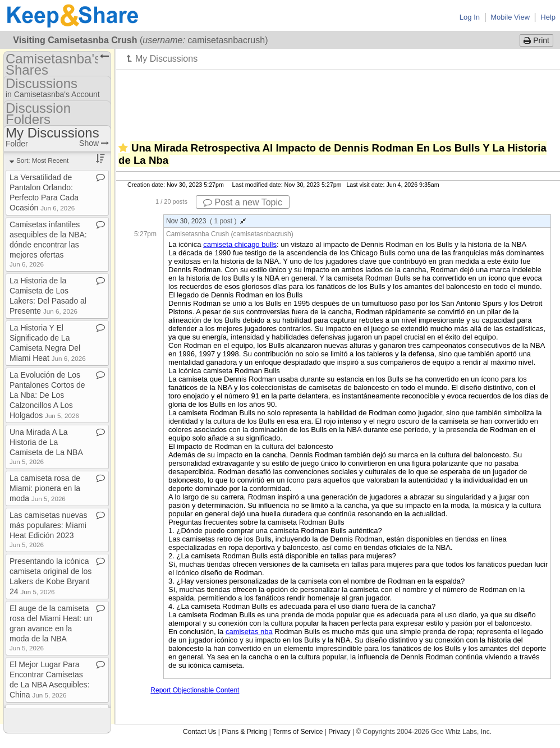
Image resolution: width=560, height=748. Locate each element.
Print (536, 40)
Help (548, 17)
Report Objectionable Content (195, 690)
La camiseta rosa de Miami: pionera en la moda (45, 488)
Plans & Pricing (244, 732)
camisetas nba (249, 632)
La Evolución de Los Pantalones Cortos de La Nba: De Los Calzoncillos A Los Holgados (47, 395)
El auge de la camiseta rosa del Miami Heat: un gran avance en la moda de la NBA (51, 628)
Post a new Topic (243, 202)
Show (94, 143)
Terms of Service (298, 732)
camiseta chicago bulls (240, 244)
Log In (470, 17)
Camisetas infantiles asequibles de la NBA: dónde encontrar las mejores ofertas (48, 244)
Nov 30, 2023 (206, 221)
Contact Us (199, 732)
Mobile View (510, 17)
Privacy (339, 732)
